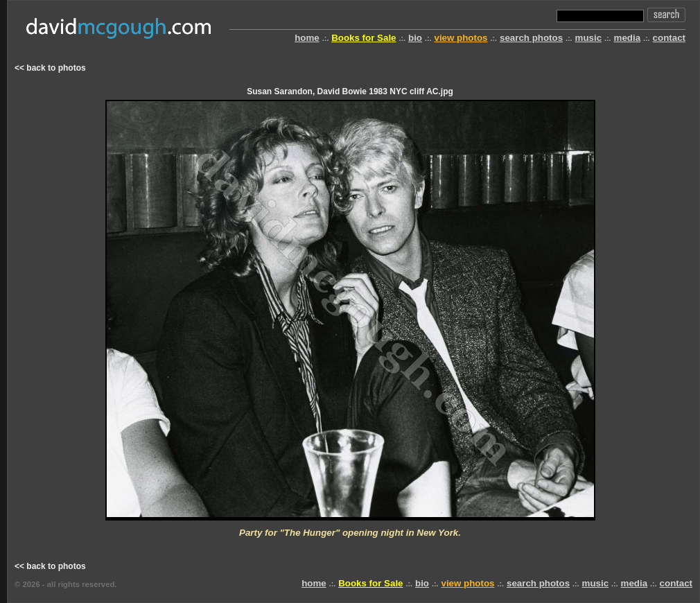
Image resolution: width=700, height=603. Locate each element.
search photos (531, 38)
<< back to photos (50, 68)
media (628, 38)
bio (415, 38)
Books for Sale (364, 38)
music (589, 38)
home (307, 38)
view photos (461, 38)
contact (669, 38)
